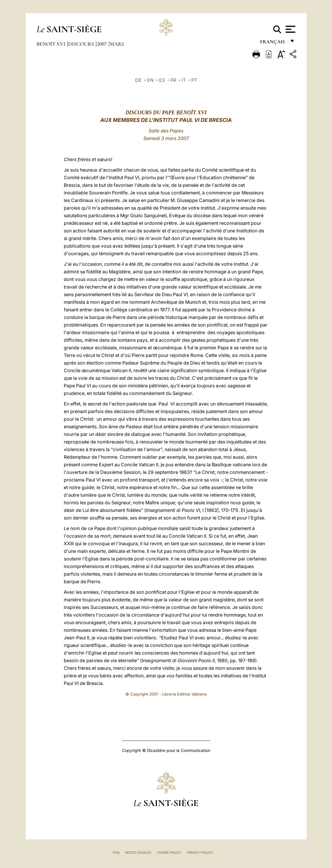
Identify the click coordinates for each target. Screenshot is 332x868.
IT (184, 80)
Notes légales (138, 853)
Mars (117, 44)
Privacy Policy (200, 853)
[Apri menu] (290, 29)
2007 (102, 44)
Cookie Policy (169, 853)
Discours (82, 44)
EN (150, 80)
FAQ (116, 853)
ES (162, 80)
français (273, 43)
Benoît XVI (51, 44)
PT (194, 80)
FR (173, 80)
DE (138, 80)
